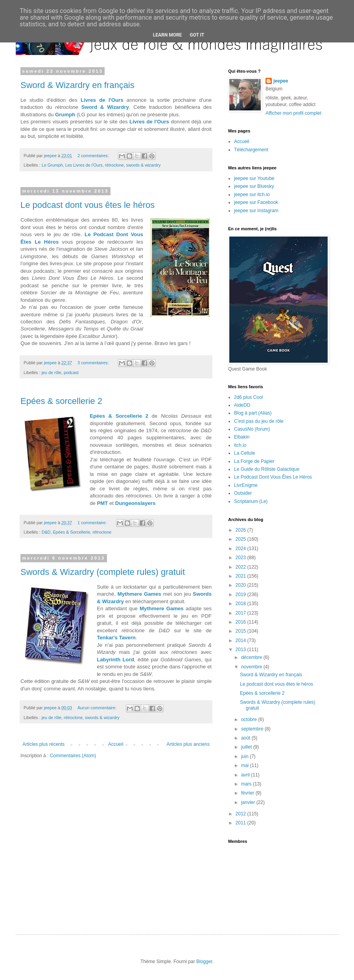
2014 (242, 640)
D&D (46, 532)
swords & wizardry (144, 165)
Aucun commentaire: (98, 708)
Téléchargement (251, 150)
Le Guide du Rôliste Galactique (267, 469)
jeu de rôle (52, 373)
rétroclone (114, 165)
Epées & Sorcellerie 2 (119, 416)
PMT (103, 503)
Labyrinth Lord (115, 660)
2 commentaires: (94, 156)
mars (247, 784)
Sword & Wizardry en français (77, 85)
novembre (252, 667)
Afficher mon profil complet (293, 113)
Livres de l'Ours (102, 100)
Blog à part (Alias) (253, 413)
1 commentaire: (93, 523)
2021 (242, 576)
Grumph (65, 115)
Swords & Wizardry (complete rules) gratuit (103, 572)
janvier (249, 802)
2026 (242, 530)
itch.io (240, 445)
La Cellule (244, 453)
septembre (253, 729)
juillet (247, 747)
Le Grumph (52, 165)
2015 (242, 631)
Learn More (168, 35)
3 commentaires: (94, 363)
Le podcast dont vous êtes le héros (88, 205)
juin (245, 756)
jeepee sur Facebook (256, 202)
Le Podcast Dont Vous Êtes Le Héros (273, 477)
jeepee (281, 81)
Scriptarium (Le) (251, 501)
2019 (242, 595)
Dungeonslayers (136, 503)
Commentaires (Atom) (73, 756)
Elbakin (242, 437)
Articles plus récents (43, 744)
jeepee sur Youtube (254, 178)
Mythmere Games (139, 594)
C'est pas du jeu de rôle (259, 421)
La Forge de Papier (254, 461)
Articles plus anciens (188, 744)
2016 (242, 622)
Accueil (116, 744)
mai (246, 765)
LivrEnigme (246, 485)
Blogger (204, 962)
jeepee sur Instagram (256, 211)
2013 (242, 650)
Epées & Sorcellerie (71, 532)
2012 (242, 814)
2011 (242, 823)
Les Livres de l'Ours (84, 165)
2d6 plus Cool (248, 397)
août (246, 738)
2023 (242, 558)
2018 (242, 604)
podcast (71, 373)
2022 (242, 567)
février (248, 793)
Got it (197, 35)
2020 (242, 585)
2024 (242, 549)
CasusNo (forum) (252, 429)
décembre (252, 657)
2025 (242, 539)
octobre (250, 719)
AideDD (242, 405)
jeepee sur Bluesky (254, 186)
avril (246, 775)
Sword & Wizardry (105, 107)
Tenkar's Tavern (116, 638)
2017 (242, 613)
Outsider (243, 493)
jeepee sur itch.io (252, 195)
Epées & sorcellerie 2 (61, 401)
